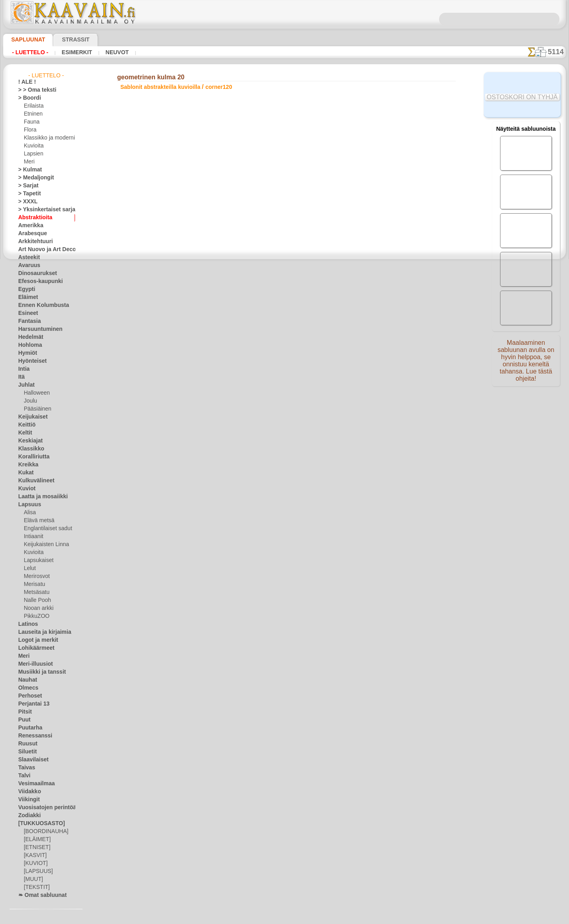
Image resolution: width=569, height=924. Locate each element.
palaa (285, 281)
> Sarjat (27, 186)
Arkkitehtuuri (33, 242)
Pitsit (24, 712)
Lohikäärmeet (33, 648)
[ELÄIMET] (36, 839)
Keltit (24, 433)
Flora (30, 130)
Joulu (30, 401)
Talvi (23, 776)
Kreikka (26, 465)
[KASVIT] (34, 855)
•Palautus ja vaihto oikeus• (284, 438)
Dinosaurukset (34, 273)
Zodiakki (27, 816)
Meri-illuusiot (33, 664)
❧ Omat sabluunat (39, 895)
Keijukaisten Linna (44, 545)
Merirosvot (36, 576)
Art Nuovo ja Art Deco (43, 250)
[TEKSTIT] (35, 887)
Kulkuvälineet (33, 481)
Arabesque (30, 234)
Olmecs (26, 688)
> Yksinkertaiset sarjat (43, 210)
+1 (308, 281)
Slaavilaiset (31, 760)
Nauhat (27, 680)
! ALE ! (26, 82)
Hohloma (28, 345)
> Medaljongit (33, 178)
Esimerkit (76, 52)
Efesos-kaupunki (36, 281)
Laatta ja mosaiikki (39, 497)
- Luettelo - (30, 52)
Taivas (25, 768)
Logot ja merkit (35, 640)
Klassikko (29, 449)
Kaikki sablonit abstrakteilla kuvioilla (284, 299)
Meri (29, 162)
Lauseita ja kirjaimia (40, 632)
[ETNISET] (35, 847)
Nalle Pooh (36, 600)
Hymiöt (26, 353)
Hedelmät (29, 337)
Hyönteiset (30, 361)
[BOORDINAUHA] (44, 832)
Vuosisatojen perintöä (43, 808)
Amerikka (28, 226)
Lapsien (32, 154)
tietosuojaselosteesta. (351, 918)
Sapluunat (25, 39)
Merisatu (34, 584)
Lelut (29, 568)
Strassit (66, 39)
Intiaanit (33, 537)
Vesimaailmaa (33, 784)
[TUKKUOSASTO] (37, 824)
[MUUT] (33, 879)
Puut (24, 720)
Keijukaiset (30, 417)
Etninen (32, 114)
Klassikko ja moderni (46, 138)
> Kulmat (28, 170)
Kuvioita (33, 146)
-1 (261, 281)
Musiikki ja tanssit (38, 672)
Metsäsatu (36, 592)
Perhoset (28, 696)
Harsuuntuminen (37, 329)
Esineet (26, 313)
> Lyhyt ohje (149, 241)
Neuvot (115, 52)
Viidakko (28, 792)
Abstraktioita (33, 218)
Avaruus (27, 265)
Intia (24, 369)
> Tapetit (27, 194)
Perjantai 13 (31, 704)
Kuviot (26, 489)
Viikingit (27, 800)
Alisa (29, 513)
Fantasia (28, 321)
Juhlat (25, 385)
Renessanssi (32, 736)
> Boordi (27, 98)
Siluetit (26, 752)
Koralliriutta (32, 457)
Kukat (25, 473)
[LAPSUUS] (37, 871)
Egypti (25, 289)
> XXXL (26, 202)
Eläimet (26, 297)
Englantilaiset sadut (46, 529)
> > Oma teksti (33, 90)
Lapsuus (28, 505)
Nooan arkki (37, 608)
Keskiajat (28, 441)
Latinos (27, 624)
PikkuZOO (35, 616)
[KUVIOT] (35, 863)
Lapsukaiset (37, 560)
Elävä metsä (37, 521)
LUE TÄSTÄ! (202, 241)
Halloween (35, 393)
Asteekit (27, 258)
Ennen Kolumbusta (39, 305)
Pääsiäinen (36, 409)
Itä (22, 377)
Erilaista (33, 106)
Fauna (31, 122)
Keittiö (26, 425)
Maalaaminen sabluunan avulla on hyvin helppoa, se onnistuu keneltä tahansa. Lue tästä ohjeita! (526, 364)
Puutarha (29, 728)
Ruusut (26, 744)
